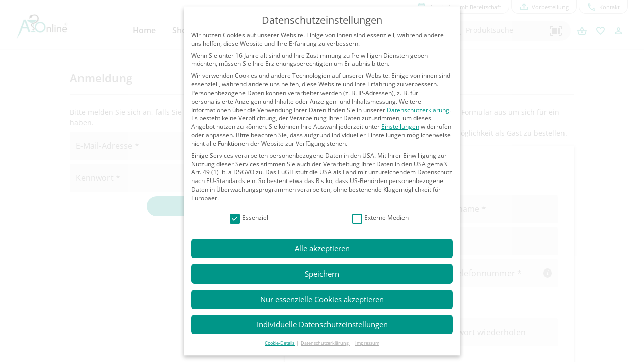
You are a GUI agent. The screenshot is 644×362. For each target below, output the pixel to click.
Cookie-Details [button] (280, 343)
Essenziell (250, 218)
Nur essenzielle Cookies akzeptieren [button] (322, 299)
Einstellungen (400, 126)
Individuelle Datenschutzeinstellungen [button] (322, 324)
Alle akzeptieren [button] (322, 248)
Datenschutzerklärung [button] (325, 343)
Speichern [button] (322, 274)
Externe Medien (380, 218)
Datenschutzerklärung (418, 110)
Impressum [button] (367, 343)
